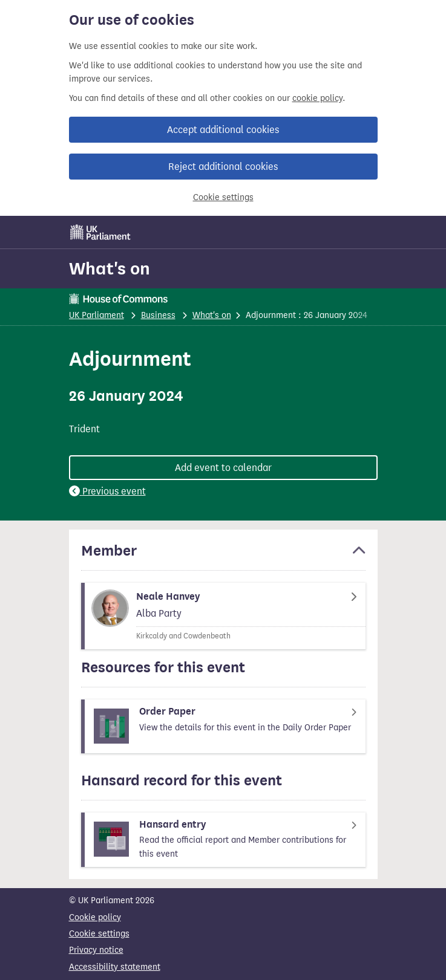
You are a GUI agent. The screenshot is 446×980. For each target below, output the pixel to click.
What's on (110, 268)
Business (158, 315)
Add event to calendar (223, 468)
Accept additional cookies (223, 130)
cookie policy (317, 98)
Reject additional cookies (223, 167)
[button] (223, 556)
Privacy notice (96, 950)
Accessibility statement (115, 967)
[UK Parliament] (100, 232)
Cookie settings (223, 197)
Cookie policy (95, 917)
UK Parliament (97, 315)
